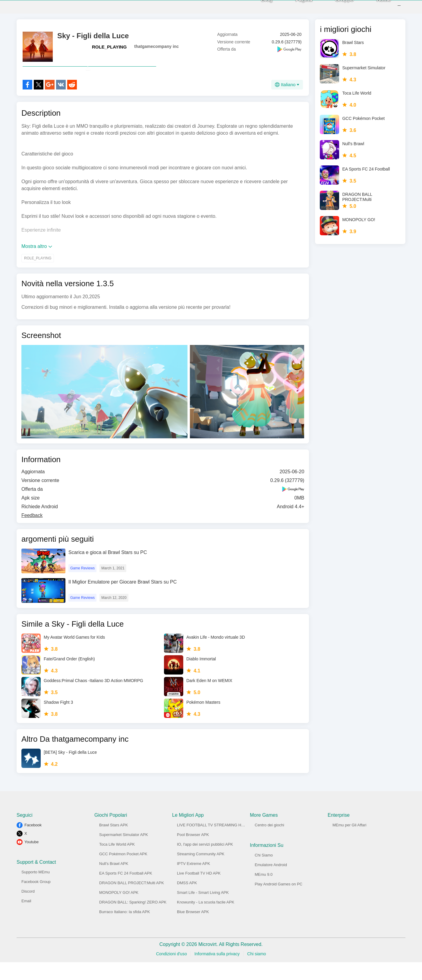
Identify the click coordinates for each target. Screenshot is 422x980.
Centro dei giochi (269, 843)
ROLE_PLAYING (109, 51)
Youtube (31, 860)
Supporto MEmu (36, 890)
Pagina (296, 9)
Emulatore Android (271, 883)
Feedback (32, 533)
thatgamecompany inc (156, 51)
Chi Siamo (264, 873)
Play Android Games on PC (279, 902)
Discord (28, 909)
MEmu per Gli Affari (349, 843)
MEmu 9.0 (264, 892)
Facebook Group (36, 899)
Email (26, 919)
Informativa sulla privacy (217, 972)
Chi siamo (257, 972)
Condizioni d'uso (172, 972)
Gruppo (336, 9)
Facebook (33, 843)
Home (376, 9)
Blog (259, 9)
